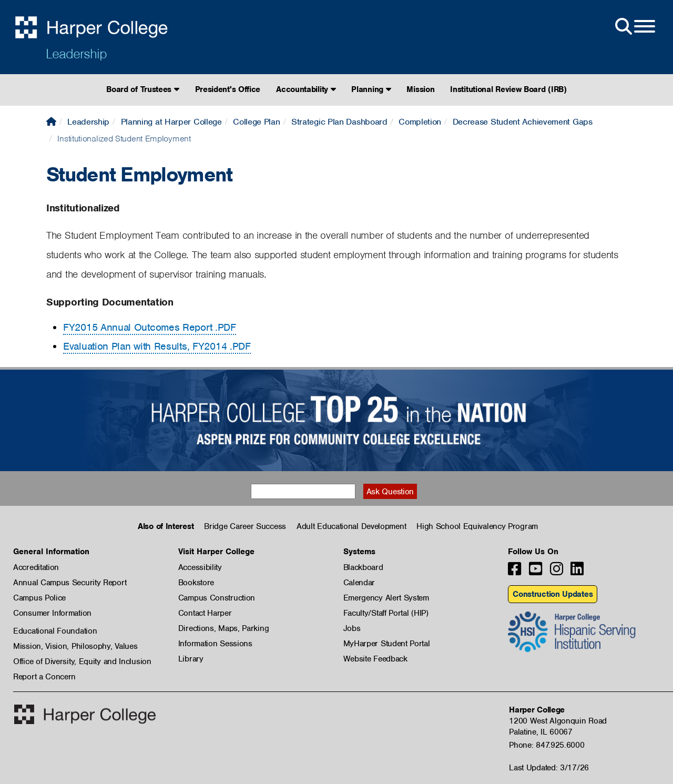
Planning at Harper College (171, 122)
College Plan (256, 122)
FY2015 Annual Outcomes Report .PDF (150, 327)
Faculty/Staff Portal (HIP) (386, 613)
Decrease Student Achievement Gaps (523, 122)
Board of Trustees (142, 89)
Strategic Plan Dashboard (339, 122)
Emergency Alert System (386, 598)
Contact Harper (205, 613)
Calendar (359, 583)
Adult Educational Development (351, 526)
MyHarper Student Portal (387, 644)
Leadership (76, 54)
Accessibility (200, 567)
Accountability (306, 89)
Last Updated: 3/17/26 (549, 768)
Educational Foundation (55, 631)
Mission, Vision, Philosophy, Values (75, 646)
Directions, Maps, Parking (224, 628)
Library (191, 659)
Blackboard (363, 567)
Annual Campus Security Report (70, 583)
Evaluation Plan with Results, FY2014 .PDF (157, 346)
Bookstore (196, 583)
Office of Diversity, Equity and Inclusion (82, 661)
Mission (420, 89)
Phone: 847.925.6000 (547, 745)
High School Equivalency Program (477, 526)
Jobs (352, 628)
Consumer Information (52, 613)
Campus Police (39, 598)
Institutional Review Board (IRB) (508, 89)
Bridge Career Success (245, 526)
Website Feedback (375, 659)
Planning (371, 89)
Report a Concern (44, 677)
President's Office (228, 89)
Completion (420, 122)
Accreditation (36, 567)
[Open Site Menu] (634, 27)
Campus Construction (217, 598)
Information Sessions (215, 644)
